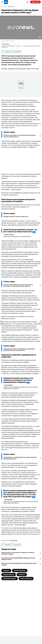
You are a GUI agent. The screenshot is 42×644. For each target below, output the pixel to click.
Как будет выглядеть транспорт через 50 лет (16, 216)
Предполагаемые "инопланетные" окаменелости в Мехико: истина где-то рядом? (18, 553)
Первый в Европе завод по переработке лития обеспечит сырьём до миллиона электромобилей (19, 350)
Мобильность (11, 6)
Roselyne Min (6, 44)
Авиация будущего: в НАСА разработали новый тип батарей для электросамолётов (20, 458)
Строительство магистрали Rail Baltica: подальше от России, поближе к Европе (18, 559)
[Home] (2, 6)
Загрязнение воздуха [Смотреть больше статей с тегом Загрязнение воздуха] (10, 579)
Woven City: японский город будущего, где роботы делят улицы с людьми (19, 564)
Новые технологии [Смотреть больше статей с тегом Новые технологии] (26, 579)
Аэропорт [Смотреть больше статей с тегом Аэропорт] (6, 571)
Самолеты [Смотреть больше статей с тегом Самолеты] (22, 575)
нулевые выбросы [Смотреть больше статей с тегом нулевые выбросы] (9, 575)
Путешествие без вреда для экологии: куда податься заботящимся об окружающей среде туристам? (18, 285)
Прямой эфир (35, 2)
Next (5, 6)
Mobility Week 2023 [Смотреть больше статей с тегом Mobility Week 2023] (20, 571)
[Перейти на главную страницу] (6, 2)
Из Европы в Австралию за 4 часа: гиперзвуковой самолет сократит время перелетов (20, 136)
